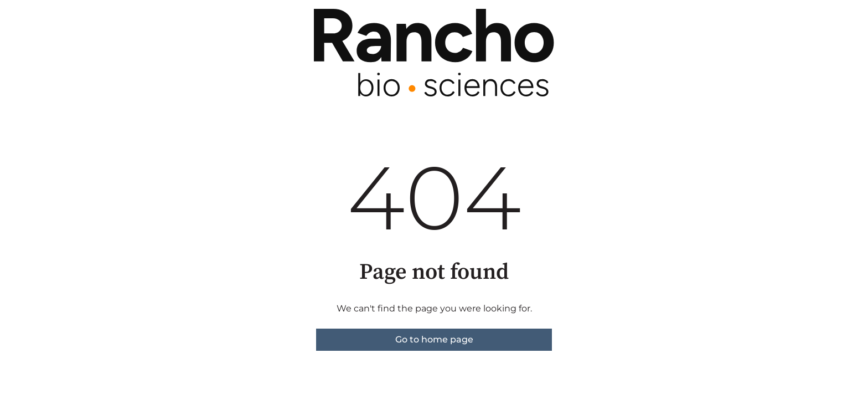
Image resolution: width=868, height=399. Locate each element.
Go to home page (434, 339)
